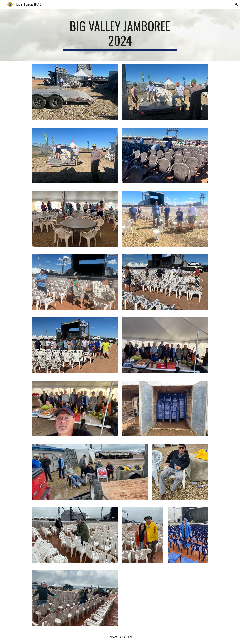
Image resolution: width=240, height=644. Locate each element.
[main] (120, 35)
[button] (236, 4)
